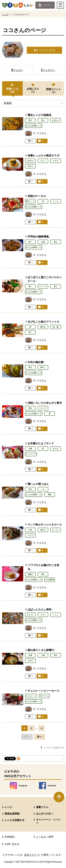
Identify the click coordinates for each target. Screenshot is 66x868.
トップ (5, 14)
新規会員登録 (12, 814)
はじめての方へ (45, 814)
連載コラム (42, 807)
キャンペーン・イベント (48, 821)
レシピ (8, 807)
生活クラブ (32, 855)
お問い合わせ (12, 844)
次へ (39, 737)
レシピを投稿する (15, 820)
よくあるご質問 (45, 837)
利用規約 (10, 837)
